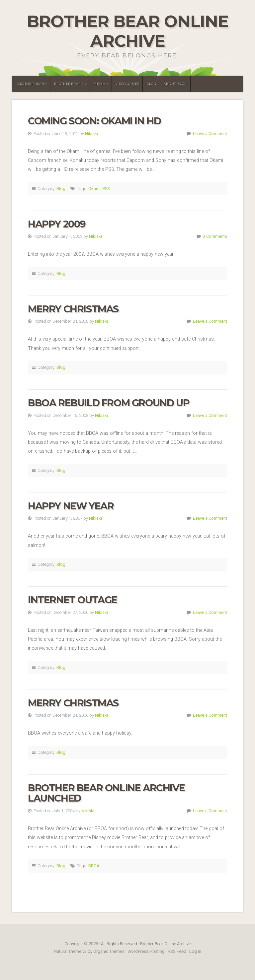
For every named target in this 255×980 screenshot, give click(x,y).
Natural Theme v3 (70, 951)
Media (99, 84)
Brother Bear (31, 84)
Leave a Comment (210, 133)
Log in (195, 951)
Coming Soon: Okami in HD (94, 121)
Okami (94, 189)
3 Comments (215, 236)
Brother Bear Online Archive (128, 31)
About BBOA (175, 84)
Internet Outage (73, 600)
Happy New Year (71, 506)
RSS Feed (177, 951)
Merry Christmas (73, 309)
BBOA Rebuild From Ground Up (109, 403)
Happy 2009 (57, 224)
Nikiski (91, 133)
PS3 (106, 189)
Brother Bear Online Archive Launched (106, 793)
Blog (151, 84)
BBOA (94, 866)
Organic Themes (109, 951)
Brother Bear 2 (69, 84)
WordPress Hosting (146, 951)
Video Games (127, 84)
